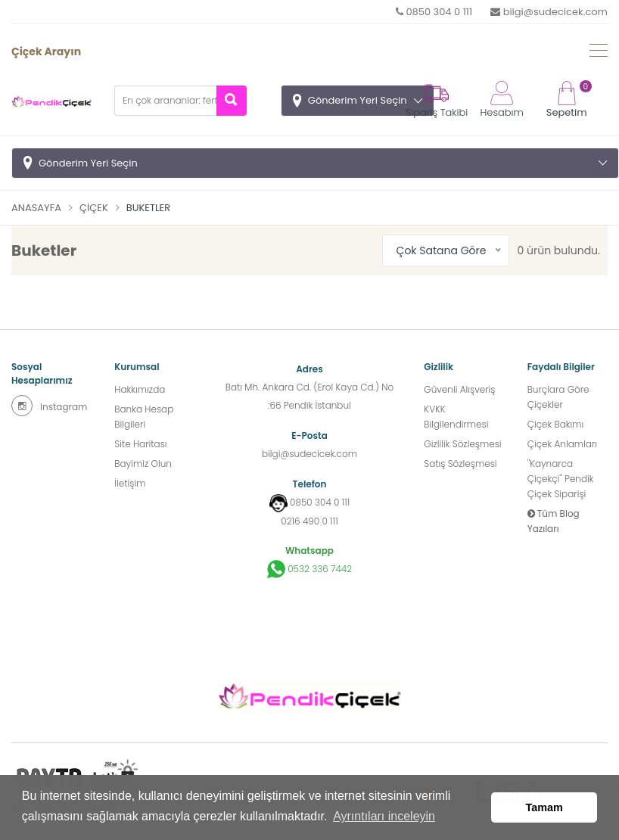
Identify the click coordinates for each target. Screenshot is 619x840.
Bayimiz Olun (143, 464)
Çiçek (94, 208)
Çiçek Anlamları (562, 444)
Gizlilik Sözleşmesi (462, 444)
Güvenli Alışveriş (459, 389)
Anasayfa (36, 208)
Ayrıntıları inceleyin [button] (384, 816)
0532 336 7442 (309, 569)
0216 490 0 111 (309, 521)
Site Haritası (140, 444)
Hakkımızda (140, 389)
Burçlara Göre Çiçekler (558, 397)
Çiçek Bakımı (556, 424)
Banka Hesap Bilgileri (144, 417)
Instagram (49, 406)
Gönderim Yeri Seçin (358, 100)
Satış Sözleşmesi (460, 464)
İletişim (130, 483)
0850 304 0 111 (434, 12)
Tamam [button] (544, 807)
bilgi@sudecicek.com (549, 12)
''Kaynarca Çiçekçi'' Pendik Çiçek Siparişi (561, 479)
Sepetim (567, 100)
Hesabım (501, 100)
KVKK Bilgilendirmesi (456, 417)
